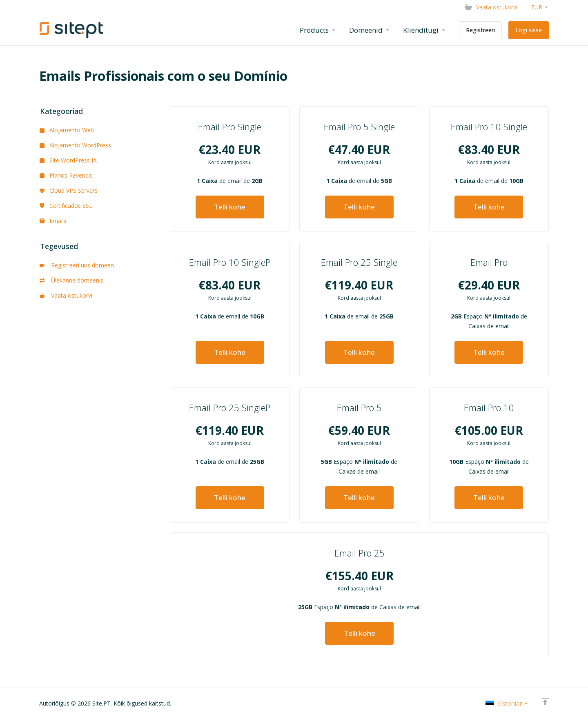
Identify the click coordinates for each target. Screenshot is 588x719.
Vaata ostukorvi (66, 295)
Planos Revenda (66, 175)
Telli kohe (230, 207)
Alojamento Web (67, 130)
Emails (53, 221)
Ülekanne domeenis (71, 280)
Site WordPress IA (68, 160)
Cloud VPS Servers (69, 190)
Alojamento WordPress (75, 145)
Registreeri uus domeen (77, 265)
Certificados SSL (66, 206)
